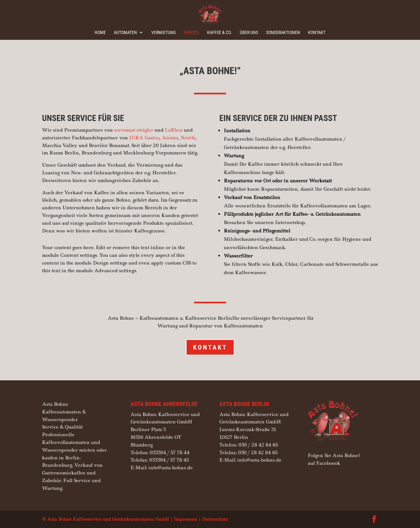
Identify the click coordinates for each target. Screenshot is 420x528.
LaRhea (174, 130)
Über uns (249, 33)
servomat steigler (134, 130)
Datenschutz (215, 519)
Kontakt (317, 33)
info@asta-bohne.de (171, 468)
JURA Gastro (144, 138)
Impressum (185, 519)
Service (191, 33)
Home (100, 33)
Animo (170, 138)
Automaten (125, 33)
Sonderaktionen (283, 33)
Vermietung (164, 33)
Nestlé (188, 138)
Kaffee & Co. (219, 33)
